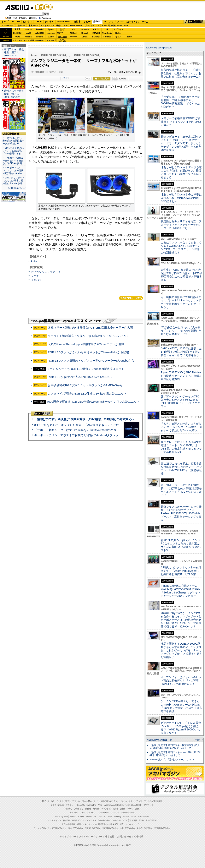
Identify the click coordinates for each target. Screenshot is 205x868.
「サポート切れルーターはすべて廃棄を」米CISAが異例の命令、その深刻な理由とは (90, 430)
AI (13, 22)
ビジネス (27, 22)
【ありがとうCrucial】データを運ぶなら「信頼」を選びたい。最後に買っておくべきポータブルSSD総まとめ (181, 172)
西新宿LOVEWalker (93, 828)
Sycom (51, 29)
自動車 (77, 22)
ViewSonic (107, 33)
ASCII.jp (17, 7)
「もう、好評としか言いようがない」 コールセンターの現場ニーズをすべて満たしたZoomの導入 (181, 427)
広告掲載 (139, 837)
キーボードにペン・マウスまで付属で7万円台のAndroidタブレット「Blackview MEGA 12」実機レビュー (102, 435)
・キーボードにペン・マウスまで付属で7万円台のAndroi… (14, 171)
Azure (51, 37)
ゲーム (145, 22)
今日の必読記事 (68, 824)
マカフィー (17, 40)
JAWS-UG (79, 809)
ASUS (96, 29)
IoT (18, 22)
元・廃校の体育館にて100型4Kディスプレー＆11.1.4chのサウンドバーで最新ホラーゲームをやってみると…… (181, 302)
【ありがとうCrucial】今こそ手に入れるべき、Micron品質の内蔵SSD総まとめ (181, 198)
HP (107, 29)
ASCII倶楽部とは (17, 188)
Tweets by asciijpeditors (159, 48)
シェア (65, 78)
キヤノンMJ (29, 40)
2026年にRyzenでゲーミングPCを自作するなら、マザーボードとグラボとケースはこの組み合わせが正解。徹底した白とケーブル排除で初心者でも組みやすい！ (181, 620)
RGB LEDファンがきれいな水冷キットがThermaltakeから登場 (88, 352)
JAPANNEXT (40, 40)
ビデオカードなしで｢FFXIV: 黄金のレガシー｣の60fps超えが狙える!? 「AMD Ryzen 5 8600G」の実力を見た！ (181, 728)
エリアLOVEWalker (58, 828)
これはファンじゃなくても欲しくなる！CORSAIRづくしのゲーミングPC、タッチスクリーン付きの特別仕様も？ (181, 248)
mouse (28, 29)
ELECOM (17, 33)
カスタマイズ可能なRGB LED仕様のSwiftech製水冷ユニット (87, 393)
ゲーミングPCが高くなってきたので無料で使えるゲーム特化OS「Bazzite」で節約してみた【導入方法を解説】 (181, 706)
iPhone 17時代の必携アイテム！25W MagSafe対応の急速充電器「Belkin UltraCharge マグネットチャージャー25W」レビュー (181, 591)
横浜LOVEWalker (75, 828)
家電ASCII (33, 26)
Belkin (118, 33)
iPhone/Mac (64, 22)
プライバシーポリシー (91, 837)
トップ (5, 22)
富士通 (17, 29)
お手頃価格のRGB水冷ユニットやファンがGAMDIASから (85, 385)
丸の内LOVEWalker (145, 828)
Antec (34, 261)
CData (85, 37)
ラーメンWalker (41, 828)
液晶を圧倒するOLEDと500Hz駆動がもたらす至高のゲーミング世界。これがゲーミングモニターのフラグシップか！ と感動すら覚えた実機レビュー (181, 650)
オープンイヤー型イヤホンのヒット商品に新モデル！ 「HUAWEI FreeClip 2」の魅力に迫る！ (181, 681)
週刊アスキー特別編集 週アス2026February (14, 94)
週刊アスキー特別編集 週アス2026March (14, 52)
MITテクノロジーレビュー (131, 824)
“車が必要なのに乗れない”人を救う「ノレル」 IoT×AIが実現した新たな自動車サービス (181, 331)
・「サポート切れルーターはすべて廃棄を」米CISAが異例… (13, 161)
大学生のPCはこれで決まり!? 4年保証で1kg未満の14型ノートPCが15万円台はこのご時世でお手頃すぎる (181, 275)
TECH (38, 22)
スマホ (121, 22)
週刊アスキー (62, 26)
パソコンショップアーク (46, 272)
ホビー (87, 22)
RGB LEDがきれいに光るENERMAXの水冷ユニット (82, 377)
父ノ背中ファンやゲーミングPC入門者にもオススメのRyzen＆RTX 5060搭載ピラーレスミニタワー (180, 401)
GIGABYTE (51, 33)
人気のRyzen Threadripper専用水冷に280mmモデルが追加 (86, 344)
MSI (73, 29)
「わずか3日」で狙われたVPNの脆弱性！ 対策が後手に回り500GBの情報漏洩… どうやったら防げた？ (181, 102)
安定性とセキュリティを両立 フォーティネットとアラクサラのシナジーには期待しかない (181, 225)
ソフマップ (51, 40)
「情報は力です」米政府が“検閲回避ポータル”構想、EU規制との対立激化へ (84, 419)
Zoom (129, 37)
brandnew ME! (62, 40)
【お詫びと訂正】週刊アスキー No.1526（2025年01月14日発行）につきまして (175, 754)
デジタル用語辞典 (98, 824)
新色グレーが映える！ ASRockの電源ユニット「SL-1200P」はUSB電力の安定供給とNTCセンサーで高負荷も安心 (181, 447)
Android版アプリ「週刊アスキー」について (172, 760)
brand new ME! (127, 813)
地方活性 (112, 26)
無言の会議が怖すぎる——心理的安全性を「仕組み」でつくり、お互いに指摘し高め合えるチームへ (181, 73)
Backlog (96, 37)
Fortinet (107, 37)
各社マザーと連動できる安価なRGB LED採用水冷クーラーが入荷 (91, 328)
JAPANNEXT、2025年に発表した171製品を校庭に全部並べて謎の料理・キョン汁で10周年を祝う (181, 352)
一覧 (88, 79)
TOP (44, 801)
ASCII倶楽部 (194, 22)
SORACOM (91, 817)
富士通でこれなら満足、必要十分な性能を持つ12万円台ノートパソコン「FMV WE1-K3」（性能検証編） (181, 468)
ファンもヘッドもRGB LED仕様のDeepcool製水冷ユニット (85, 369)
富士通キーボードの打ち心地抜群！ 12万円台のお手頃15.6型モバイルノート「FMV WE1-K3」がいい (181, 490)
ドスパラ (36, 280)
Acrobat (29, 37)
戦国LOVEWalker (163, 828)
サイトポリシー (68, 837)
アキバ (112, 22)
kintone (40, 37)
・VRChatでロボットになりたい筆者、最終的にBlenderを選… (14, 181)
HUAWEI (96, 33)
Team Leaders (104, 820)
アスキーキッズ (8, 26)
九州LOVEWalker (128, 828)
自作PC (43, 7)
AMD (29, 33)
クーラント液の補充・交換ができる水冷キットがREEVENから (89, 336)
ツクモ (35, 276)
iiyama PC (92, 805)
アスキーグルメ (47, 26)
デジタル (50, 22)
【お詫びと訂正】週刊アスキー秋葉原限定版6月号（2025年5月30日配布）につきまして (175, 747)
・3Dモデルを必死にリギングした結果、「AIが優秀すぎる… (13, 151)
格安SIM (21, 26)
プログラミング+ (92, 26)
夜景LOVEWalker (111, 828)
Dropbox (73, 37)
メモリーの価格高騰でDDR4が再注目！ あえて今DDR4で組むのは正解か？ (181, 122)
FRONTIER (85, 30)
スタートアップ (132, 22)
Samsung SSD (62, 817)
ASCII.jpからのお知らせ (159, 740)
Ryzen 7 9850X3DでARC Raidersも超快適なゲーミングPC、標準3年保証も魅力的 (181, 376)
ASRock (73, 33)
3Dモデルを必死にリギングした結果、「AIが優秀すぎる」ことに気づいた (82, 425)
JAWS (17, 37)
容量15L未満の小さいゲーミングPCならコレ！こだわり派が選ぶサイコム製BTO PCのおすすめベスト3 (181, 545)
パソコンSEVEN (62, 29)
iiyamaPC (40, 29)
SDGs (104, 26)
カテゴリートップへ (131, 298)
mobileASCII (113, 824)
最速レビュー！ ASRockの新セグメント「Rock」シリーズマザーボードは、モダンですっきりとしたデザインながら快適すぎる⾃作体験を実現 (181, 143)
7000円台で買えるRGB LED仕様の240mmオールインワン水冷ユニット (93, 402)
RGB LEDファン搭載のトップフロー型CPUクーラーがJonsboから (91, 360)
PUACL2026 (123, 26)
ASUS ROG (40, 33)
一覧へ (198, 740)
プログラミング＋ (120, 820)
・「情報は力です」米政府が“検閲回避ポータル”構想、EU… (13, 141)
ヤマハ (118, 37)
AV (105, 22)
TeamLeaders (76, 26)
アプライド (118, 29)
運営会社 (110, 837)
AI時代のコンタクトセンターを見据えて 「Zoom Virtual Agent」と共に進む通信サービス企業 (181, 571)
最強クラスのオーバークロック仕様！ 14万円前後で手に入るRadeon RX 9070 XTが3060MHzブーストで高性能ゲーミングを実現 (181, 513)
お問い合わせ (124, 837)
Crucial (85, 33)
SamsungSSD (60, 33)
